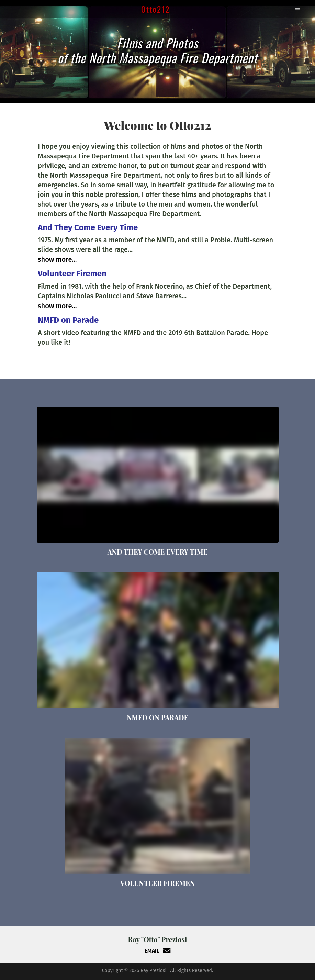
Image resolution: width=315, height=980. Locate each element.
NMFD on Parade (68, 320)
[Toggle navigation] (298, 9)
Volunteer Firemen (72, 274)
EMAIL (158, 951)
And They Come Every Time (88, 227)
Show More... (57, 259)
